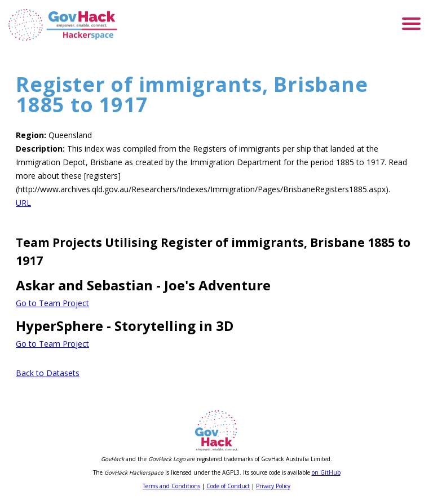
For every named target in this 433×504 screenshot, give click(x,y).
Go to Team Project (52, 303)
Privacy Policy (273, 486)
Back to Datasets (48, 373)
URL (23, 203)
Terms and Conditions (171, 486)
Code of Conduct (228, 486)
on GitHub (326, 472)
